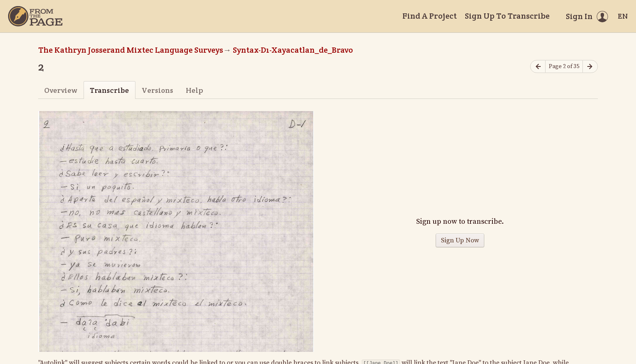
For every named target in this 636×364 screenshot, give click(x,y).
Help (194, 90)
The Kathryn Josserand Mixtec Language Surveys (131, 50)
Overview (61, 90)
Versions (157, 90)
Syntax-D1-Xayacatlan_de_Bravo (293, 50)
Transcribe (109, 90)
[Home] (35, 16)
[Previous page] (538, 67)
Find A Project (430, 16)
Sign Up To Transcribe (507, 16)
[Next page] (590, 67)
